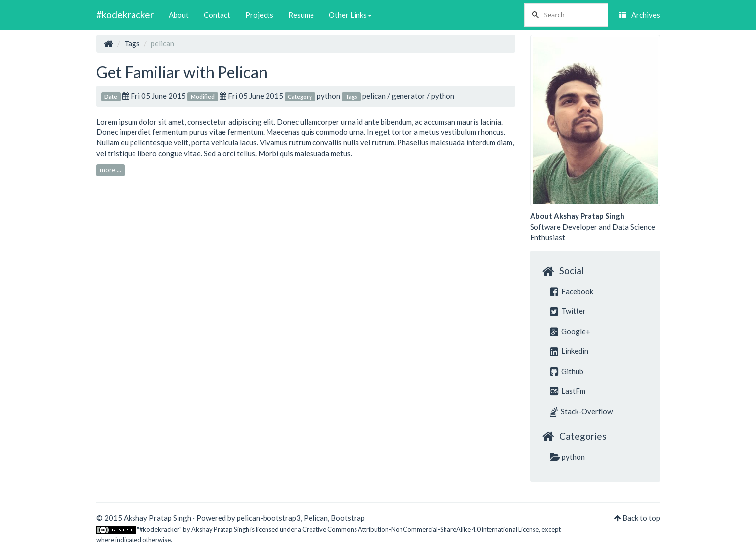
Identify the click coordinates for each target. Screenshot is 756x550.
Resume (301, 15)
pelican (374, 96)
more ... (111, 170)
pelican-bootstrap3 (269, 518)
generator (408, 96)
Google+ (570, 331)
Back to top (641, 518)
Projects (259, 15)
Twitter (568, 311)
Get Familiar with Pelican (182, 72)
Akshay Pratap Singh (220, 529)
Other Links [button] (350, 15)
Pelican (316, 518)
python (329, 96)
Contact (217, 15)
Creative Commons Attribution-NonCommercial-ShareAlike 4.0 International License (421, 529)
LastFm (568, 391)
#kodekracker (125, 15)
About (179, 15)
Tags (132, 43)
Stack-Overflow (581, 411)
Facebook (572, 291)
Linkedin (569, 351)
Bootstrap (348, 518)
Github (567, 371)
